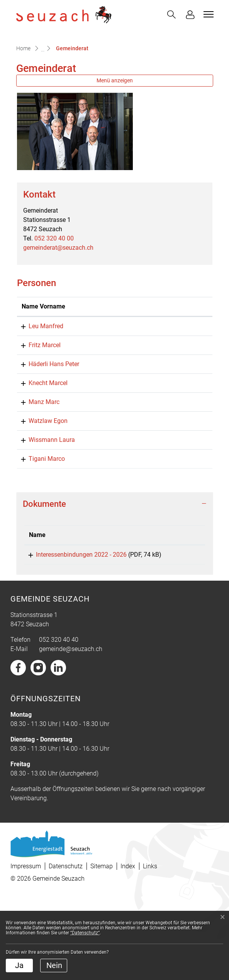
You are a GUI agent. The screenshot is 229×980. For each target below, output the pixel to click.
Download (184, 637)
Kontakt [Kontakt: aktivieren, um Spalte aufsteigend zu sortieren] (132, 360)
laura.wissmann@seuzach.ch (162, 512)
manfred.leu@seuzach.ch (156, 380)
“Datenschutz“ (85, 933)
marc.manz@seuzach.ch (155, 474)
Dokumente (44, 585)
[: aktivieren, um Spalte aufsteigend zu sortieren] (184, 617)
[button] (171, 14)
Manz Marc (37, 474)
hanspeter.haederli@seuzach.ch (165, 427)
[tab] (115, 585)
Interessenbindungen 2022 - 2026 (74, 636)
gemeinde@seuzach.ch (71, 733)
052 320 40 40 (59, 724)
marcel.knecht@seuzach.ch (159, 455)
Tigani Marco (40, 540)
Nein (54, 965)
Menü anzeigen (115, 125)
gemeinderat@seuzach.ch (58, 292)
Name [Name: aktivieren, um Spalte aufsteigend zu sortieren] (37, 616)
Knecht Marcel (41, 455)
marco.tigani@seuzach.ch (157, 540)
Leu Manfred (39, 380)
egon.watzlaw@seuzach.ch (159, 493)
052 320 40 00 (54, 283)
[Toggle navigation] (207, 14)
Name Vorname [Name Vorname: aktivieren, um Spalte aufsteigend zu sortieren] (34, 355)
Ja (19, 965)
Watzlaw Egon (41, 493)
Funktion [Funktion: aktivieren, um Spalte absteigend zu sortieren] (84, 360)
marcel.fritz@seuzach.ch (155, 399)
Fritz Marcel (38, 399)
